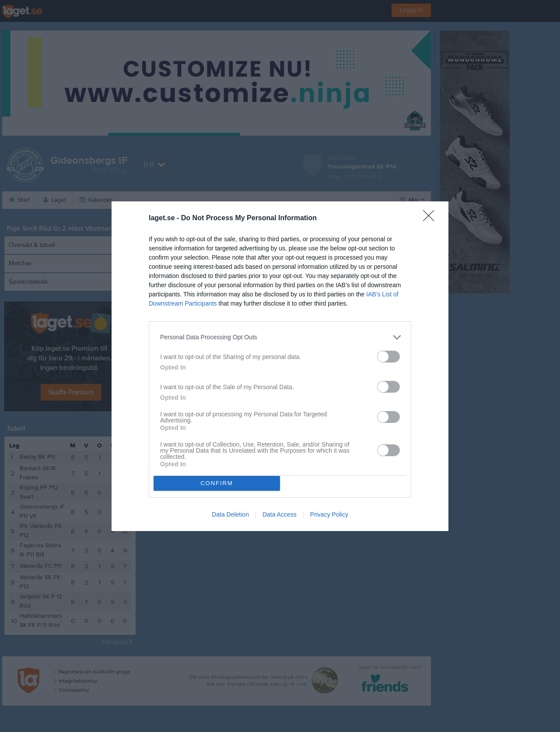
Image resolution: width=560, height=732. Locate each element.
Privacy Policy (329, 514)
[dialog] (280, 366)
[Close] (431, 218)
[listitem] (280, 337)
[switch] (388, 357)
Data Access (280, 514)
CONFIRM (217, 483)
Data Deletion (230, 514)
